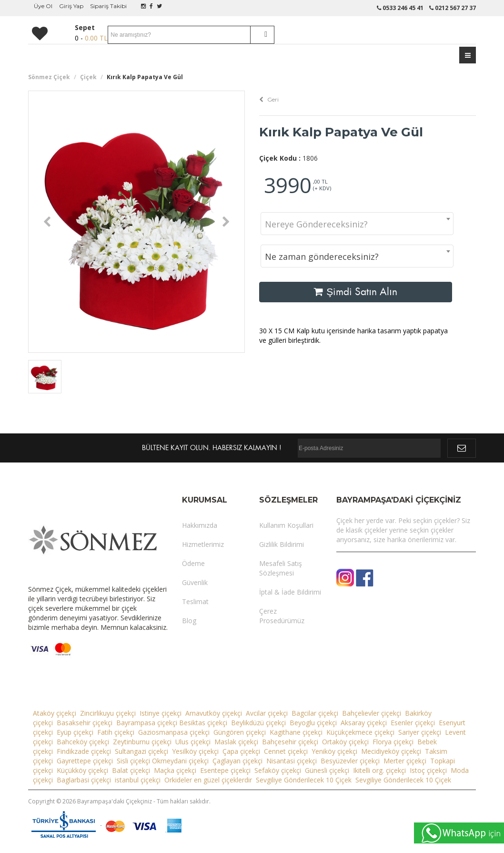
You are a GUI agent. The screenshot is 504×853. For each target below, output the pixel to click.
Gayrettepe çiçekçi (85, 761)
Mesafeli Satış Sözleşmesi (281, 568)
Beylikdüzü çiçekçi (258, 723)
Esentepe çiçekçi (225, 770)
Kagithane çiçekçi (296, 732)
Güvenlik (195, 582)
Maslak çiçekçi (236, 742)
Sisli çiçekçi (133, 761)
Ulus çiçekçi (193, 742)
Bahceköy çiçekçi (83, 742)
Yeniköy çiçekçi (334, 751)
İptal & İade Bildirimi (290, 592)
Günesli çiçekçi (327, 770)
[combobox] (357, 224)
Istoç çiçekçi (428, 770)
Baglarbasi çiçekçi (84, 780)
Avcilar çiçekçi (267, 713)
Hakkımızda (200, 525)
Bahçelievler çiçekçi (372, 713)
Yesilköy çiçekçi (195, 751)
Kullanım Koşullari (286, 525)
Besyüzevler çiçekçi (350, 761)
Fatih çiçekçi (116, 732)
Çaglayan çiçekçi (237, 761)
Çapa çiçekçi (241, 751)
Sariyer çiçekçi (420, 732)
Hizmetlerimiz (203, 544)
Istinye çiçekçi (161, 713)
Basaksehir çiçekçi (85, 723)
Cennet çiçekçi (286, 751)
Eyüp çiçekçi (75, 732)
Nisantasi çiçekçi (292, 761)
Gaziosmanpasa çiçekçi (174, 732)
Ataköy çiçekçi (55, 713)
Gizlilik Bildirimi (282, 544)
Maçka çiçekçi (175, 770)
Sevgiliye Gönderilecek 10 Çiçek (304, 780)
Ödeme (193, 563)
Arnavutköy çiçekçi (214, 713)
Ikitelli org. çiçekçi (379, 770)
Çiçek (88, 77)
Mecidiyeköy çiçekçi (391, 751)
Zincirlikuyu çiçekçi (108, 713)
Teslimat (195, 601)
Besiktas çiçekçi (203, 723)
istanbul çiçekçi (138, 780)
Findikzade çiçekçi (84, 751)
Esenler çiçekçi (413, 723)
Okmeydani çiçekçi (180, 761)
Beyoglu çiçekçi (313, 723)
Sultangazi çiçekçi (141, 751)
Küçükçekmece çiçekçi (360, 732)
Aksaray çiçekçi (364, 723)
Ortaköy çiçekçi (345, 742)
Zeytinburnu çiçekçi (142, 742)
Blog (189, 621)
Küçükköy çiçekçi (82, 770)
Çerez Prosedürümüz (282, 616)
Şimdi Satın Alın (356, 292)
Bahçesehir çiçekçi (290, 742)
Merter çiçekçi (405, 761)
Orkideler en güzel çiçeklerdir (208, 780)
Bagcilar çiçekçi (315, 713)
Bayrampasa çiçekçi (147, 723)
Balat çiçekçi (131, 770)
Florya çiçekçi (393, 742)
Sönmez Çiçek (49, 77)
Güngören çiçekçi (240, 732)
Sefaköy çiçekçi (278, 770)
